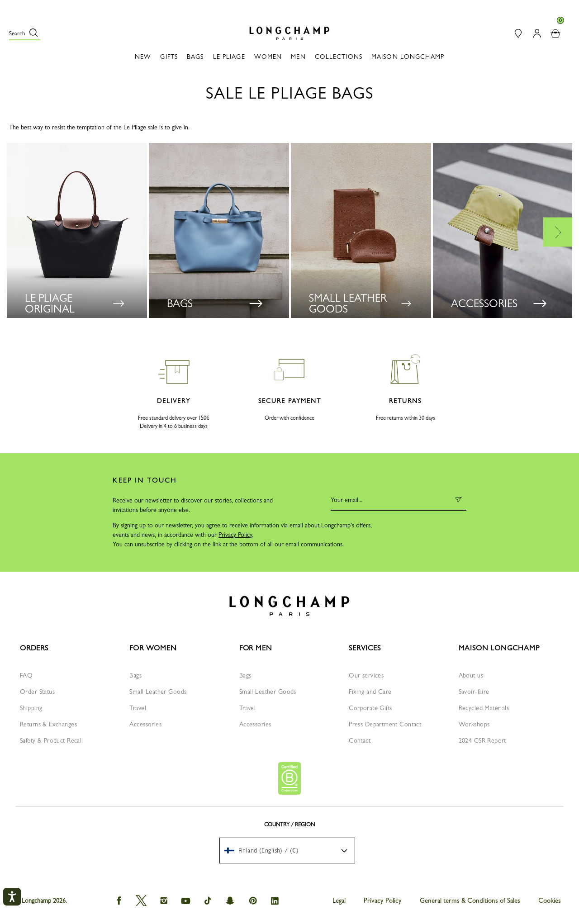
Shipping (31, 708)
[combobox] (287, 851)
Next (558, 232)
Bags (135, 675)
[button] (25, 33)
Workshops (474, 724)
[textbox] (266, 850)
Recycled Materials (484, 708)
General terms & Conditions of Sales (470, 900)
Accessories (145, 724)
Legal (339, 900)
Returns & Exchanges (48, 724)
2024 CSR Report (482, 740)
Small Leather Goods (158, 692)
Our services (366, 675)
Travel (138, 708)
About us (471, 675)
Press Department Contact (385, 724)
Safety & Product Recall (52, 740)
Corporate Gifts (370, 708)
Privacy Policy (235, 535)
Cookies (550, 900)
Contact (360, 740)
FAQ (26, 675)
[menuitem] (287, 851)
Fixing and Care (370, 692)
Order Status (37, 692)
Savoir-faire (474, 692)
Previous (21, 232)
